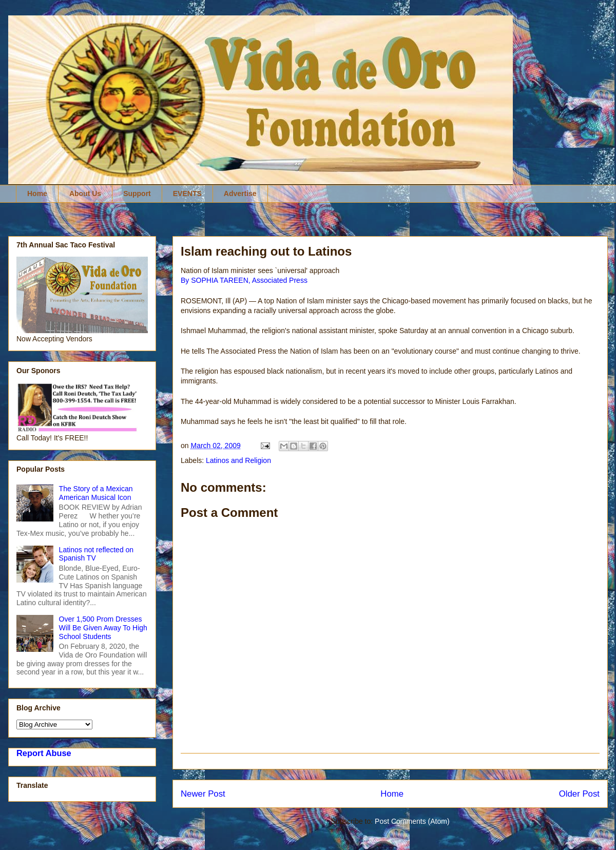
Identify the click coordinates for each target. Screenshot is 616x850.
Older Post (579, 794)
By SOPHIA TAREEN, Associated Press (244, 280)
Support (137, 194)
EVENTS (187, 194)
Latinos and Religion (238, 460)
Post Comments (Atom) (412, 821)
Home (37, 194)
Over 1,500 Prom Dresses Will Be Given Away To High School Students (103, 628)
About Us (85, 194)
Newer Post (203, 794)
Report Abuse (44, 753)
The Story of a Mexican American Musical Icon (96, 493)
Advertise (240, 194)
